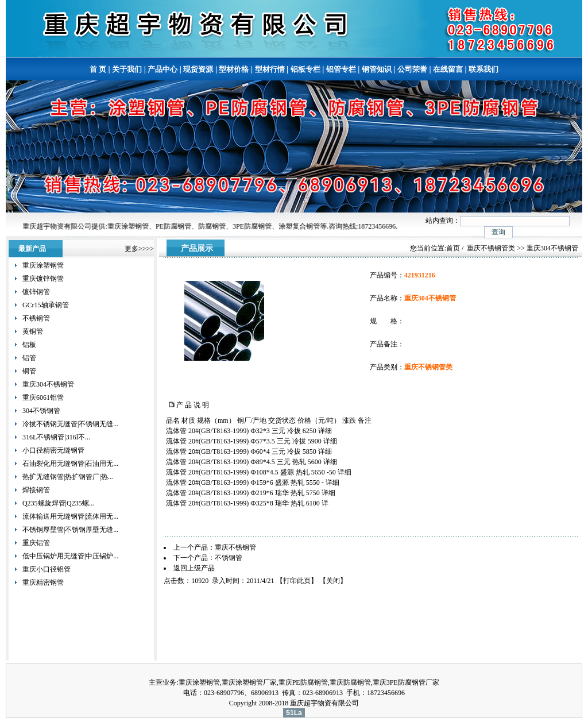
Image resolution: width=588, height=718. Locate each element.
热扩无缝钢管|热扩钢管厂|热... (68, 477)
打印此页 (297, 581)
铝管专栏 (341, 69)
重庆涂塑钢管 (43, 265)
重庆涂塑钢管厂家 (249, 682)
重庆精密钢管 (43, 582)
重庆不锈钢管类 (491, 248)
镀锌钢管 (36, 292)
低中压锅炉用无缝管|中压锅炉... (70, 556)
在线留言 (448, 69)
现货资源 (198, 69)
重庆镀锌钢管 (43, 279)
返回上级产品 (194, 568)
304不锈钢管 (41, 411)
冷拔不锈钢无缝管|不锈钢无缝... (70, 424)
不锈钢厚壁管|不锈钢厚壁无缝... (70, 530)
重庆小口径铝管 (47, 569)
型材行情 (270, 69)
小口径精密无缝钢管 (53, 450)
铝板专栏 (305, 69)
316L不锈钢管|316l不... (56, 437)
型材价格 (234, 69)
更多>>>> (139, 249)
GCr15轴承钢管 (46, 305)
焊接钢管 (36, 490)
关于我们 (127, 69)
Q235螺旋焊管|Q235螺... (58, 503)
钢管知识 (377, 69)
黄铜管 (33, 331)
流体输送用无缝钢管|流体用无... (70, 516)
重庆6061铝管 (43, 397)
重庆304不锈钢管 (48, 384)
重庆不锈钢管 (235, 547)
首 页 (98, 69)
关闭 (333, 581)
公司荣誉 (412, 69)
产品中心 (163, 69)
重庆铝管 (36, 543)
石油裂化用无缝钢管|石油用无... (70, 464)
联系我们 (483, 69)
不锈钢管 (36, 318)
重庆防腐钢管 (350, 682)
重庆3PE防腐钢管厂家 (406, 682)
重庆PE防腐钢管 (303, 682)
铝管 (29, 358)
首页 (453, 248)
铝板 (29, 345)
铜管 (29, 371)
